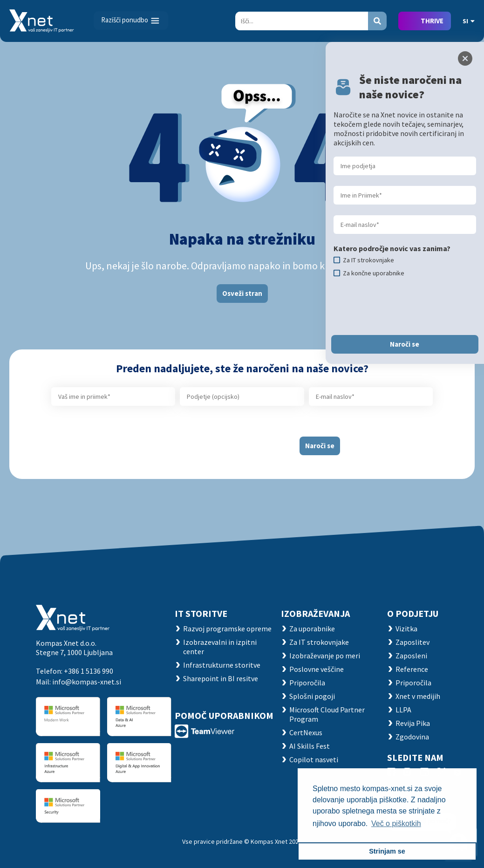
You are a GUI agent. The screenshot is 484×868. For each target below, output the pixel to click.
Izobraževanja (315, 613)
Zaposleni (411, 656)
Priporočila (307, 683)
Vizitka (406, 629)
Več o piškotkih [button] (396, 824)
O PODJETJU (413, 613)
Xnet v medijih (418, 696)
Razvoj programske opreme (227, 629)
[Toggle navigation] (131, 21)
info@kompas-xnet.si (87, 682)
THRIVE (432, 21)
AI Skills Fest (310, 746)
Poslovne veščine (317, 669)
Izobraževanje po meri (325, 656)
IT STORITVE (201, 613)
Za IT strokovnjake (319, 642)
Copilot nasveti (314, 759)
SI (469, 21)
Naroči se (320, 446)
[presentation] (217, 442)
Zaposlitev (412, 642)
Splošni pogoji (312, 696)
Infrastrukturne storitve (222, 665)
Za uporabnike (312, 629)
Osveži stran (242, 293)
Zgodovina (412, 737)
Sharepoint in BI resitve (221, 678)
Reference (412, 669)
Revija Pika (413, 723)
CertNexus (306, 732)
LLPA (403, 710)
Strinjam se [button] (387, 851)
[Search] (302, 21)
